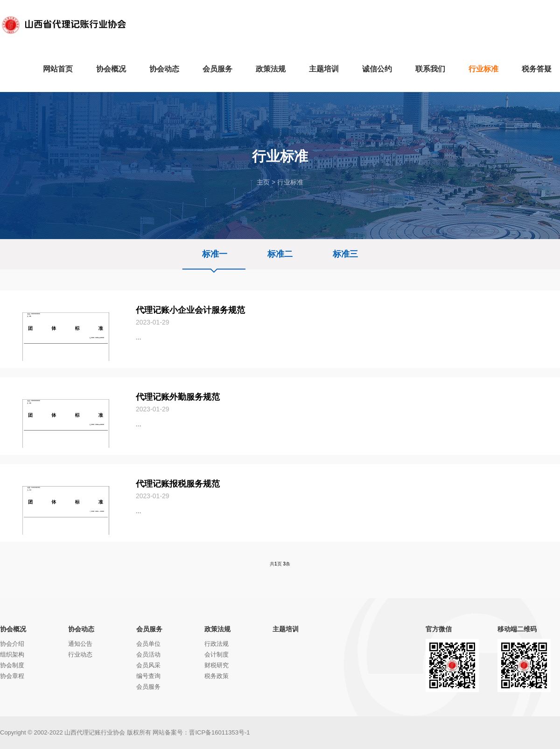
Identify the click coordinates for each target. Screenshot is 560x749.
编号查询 (148, 676)
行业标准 (290, 182)
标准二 (280, 254)
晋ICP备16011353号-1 (219, 732)
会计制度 (217, 654)
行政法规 (217, 644)
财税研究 (217, 665)
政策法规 (217, 629)
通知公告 (80, 644)
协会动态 (81, 629)
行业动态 (80, 654)
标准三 (345, 254)
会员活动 (148, 654)
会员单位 (148, 644)
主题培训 (286, 629)
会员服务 (149, 629)
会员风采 (148, 665)
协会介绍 (12, 644)
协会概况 (13, 629)
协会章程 (12, 676)
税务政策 (217, 676)
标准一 (215, 254)
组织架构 (12, 654)
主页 (263, 182)
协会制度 (12, 665)
